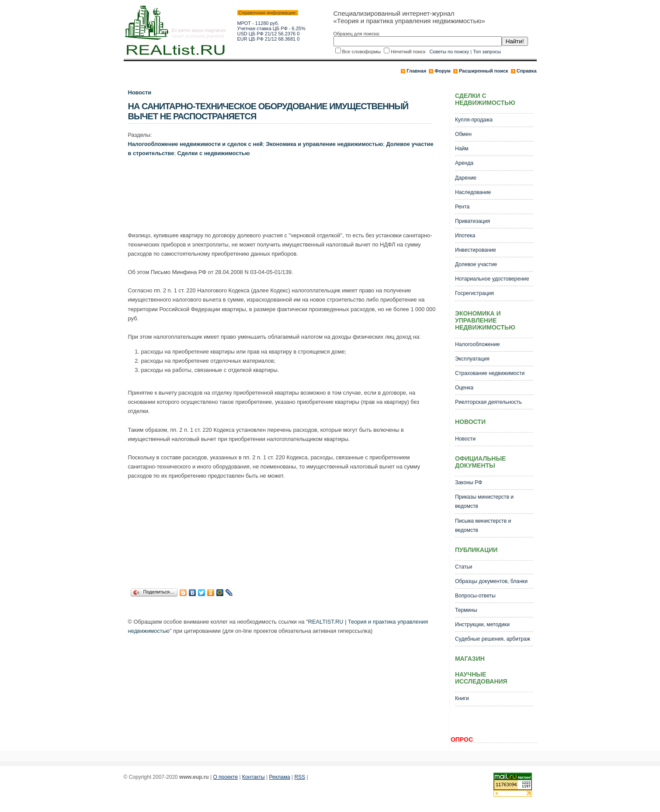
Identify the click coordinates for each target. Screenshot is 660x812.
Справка (527, 71)
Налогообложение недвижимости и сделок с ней (196, 144)
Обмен (463, 134)
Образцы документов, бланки (491, 581)
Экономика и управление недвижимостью (324, 144)
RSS (300, 777)
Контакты (254, 777)
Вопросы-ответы (475, 596)
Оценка (464, 388)
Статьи (464, 567)
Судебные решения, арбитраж (493, 639)
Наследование (473, 192)
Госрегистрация (474, 293)
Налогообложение (478, 344)
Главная (416, 71)
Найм (462, 149)
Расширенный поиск (483, 71)
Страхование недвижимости (490, 373)
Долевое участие (476, 264)
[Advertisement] (287, 196)
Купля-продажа (474, 120)
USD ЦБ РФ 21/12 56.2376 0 (269, 34)
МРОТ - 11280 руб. (258, 23)
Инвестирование (476, 250)
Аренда (464, 163)
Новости (140, 92)
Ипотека (465, 236)
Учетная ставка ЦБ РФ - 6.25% (271, 28)
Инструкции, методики (482, 625)
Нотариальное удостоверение (492, 279)
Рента (462, 207)
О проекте (225, 777)
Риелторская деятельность (488, 402)
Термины (466, 610)
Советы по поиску (449, 52)
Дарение (466, 178)
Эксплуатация (472, 359)
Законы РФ (469, 482)
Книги (462, 698)
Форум (443, 71)
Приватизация (472, 221)
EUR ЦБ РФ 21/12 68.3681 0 (269, 39)
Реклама (280, 777)
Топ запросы (487, 52)
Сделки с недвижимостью (214, 153)
